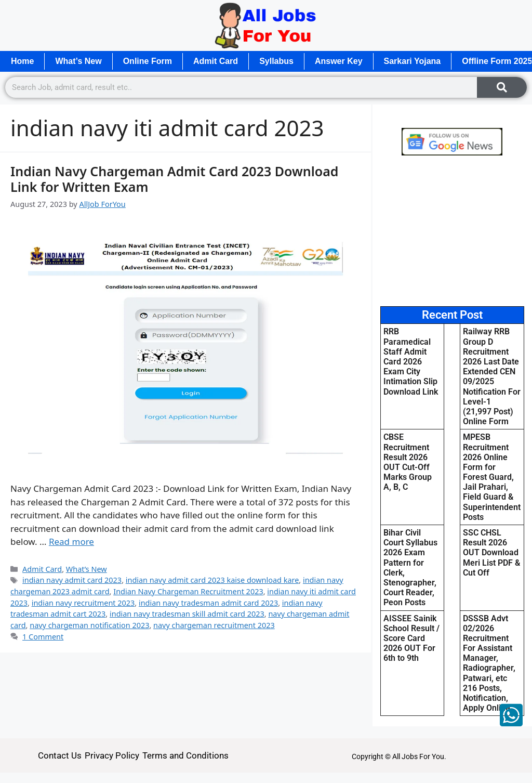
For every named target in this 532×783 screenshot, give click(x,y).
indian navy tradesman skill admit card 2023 (187, 614)
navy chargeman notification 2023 (89, 625)
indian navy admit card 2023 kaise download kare (212, 580)
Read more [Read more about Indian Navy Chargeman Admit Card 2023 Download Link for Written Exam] (71, 541)
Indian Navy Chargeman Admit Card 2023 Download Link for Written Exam (174, 179)
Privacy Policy (112, 755)
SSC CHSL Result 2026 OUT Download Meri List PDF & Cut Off (491, 553)
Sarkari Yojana (413, 61)
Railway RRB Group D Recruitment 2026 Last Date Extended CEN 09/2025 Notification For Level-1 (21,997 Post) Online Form (492, 376)
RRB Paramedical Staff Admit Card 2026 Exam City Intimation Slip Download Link (411, 361)
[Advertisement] (452, 231)
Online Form (148, 61)
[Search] (502, 87)
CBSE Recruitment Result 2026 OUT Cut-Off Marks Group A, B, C (408, 462)
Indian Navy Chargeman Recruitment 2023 (188, 591)
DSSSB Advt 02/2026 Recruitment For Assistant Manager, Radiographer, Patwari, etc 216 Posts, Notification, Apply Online (489, 663)
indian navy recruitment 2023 (83, 603)
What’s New (78, 61)
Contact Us (60, 755)
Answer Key (339, 61)
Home (22, 61)
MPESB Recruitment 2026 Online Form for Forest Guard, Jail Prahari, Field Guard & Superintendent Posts (492, 477)
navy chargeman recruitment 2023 (214, 625)
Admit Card (216, 61)
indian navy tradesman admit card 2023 (208, 603)
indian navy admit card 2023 (72, 580)
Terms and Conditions (185, 755)
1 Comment (43, 637)
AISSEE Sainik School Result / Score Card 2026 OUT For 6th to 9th (411, 638)
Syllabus (276, 61)
